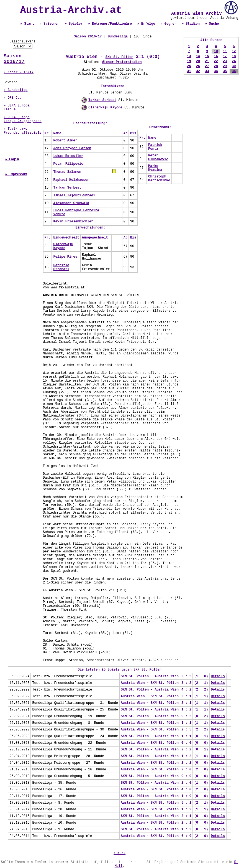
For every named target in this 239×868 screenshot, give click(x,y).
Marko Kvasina (155, 168)
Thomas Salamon (67, 172)
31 (189, 71)
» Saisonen (49, 24)
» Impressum (16, 174)
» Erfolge (146, 24)
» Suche (212, 24)
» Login (12, 159)
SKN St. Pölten (119, 57)
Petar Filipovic (68, 164)
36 (234, 71)
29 (225, 66)
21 (207, 61)
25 (189, 66)
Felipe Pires (65, 257)
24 (234, 61)
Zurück (119, 853)
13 (189, 56)
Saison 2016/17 (14, 59)
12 (234, 51)
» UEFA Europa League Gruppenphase (23, 119)
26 (198, 66)
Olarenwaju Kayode (105, 108)
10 (216, 51)
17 (225, 56)
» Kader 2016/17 (19, 72)
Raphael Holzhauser (71, 180)
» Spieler (74, 24)
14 (198, 56)
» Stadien (191, 24)
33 (207, 71)
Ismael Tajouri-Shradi (74, 196)
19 (189, 61)
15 (207, 56)
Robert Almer (65, 141)
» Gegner (168, 24)
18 (234, 56)
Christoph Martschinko (159, 179)
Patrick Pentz (155, 147)
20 (198, 61)
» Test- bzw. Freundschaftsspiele (23, 131)
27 (207, 66)
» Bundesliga (16, 90)
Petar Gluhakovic (158, 158)
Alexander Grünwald (71, 203)
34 (216, 71)
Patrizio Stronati (61, 267)
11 (225, 51)
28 (216, 66)
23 (225, 61)
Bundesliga (118, 37)
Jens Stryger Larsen (72, 148)
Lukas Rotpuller (68, 156)
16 (216, 56)
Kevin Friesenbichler (73, 222)
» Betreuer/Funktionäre (110, 24)
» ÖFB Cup (13, 98)
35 (225, 71)
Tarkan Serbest (102, 100)
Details (218, 676)
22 (216, 61)
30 (234, 66)
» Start (27, 24)
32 (198, 71)
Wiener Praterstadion (122, 62)
